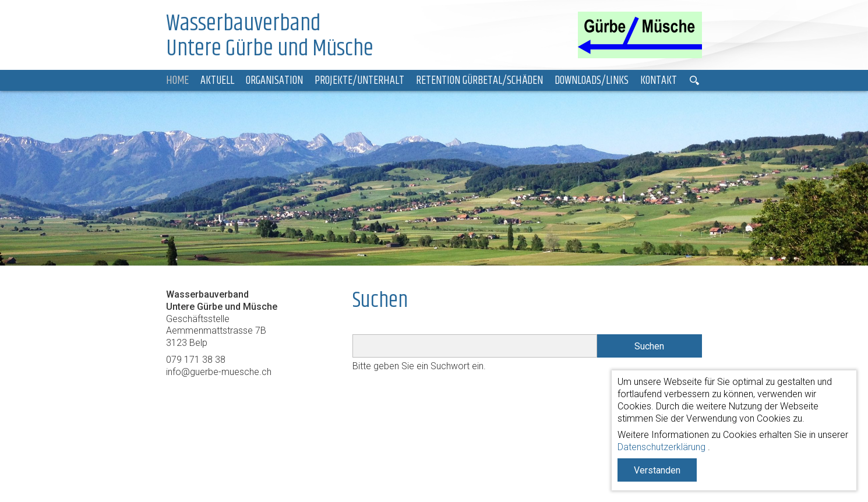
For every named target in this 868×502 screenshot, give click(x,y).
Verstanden (657, 470)
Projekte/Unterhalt (359, 81)
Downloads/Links (592, 81)
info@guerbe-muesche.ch (219, 372)
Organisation (274, 81)
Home (177, 81)
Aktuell (217, 81)
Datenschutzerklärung (661, 447)
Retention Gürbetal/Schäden (479, 81)
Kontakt (659, 81)
